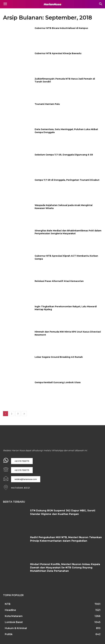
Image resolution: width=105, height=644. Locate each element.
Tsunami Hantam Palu (47, 104)
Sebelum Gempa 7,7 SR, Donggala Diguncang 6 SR (64, 155)
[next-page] (24, 414)
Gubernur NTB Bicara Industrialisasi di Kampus (61, 28)
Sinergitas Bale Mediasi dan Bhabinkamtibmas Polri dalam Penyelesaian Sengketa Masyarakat (68, 232)
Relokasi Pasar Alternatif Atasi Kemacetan (59, 281)
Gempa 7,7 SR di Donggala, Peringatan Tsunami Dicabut (67, 180)
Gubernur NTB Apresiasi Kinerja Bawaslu (58, 53)
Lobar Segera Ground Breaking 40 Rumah (59, 357)
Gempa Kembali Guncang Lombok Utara (58, 382)
